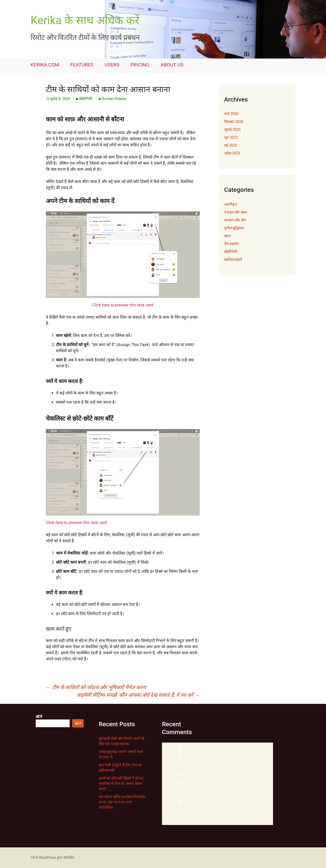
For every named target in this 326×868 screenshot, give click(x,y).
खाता (228, 236)
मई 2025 (230, 145)
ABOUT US (172, 65)
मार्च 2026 (231, 114)
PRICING (140, 65)
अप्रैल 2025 (232, 153)
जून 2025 (231, 137)
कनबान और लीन (235, 220)
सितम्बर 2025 (234, 122)
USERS (112, 65)
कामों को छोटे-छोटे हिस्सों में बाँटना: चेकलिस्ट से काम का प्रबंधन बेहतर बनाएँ (121, 784)
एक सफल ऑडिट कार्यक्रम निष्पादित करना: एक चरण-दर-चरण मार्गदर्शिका (122, 802)
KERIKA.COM (45, 65)
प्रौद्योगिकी (86, 99)
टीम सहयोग (232, 244)
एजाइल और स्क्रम (235, 212)
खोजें (39, 717)
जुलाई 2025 (232, 130)
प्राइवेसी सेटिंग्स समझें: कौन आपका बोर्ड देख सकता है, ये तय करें (138, 695)
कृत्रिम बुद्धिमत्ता (234, 228)
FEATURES (82, 65)
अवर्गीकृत (230, 204)
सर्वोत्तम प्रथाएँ (233, 260)
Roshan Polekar (114, 99)
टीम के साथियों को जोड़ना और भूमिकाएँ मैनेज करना (96, 687)
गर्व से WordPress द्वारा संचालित (52, 858)
